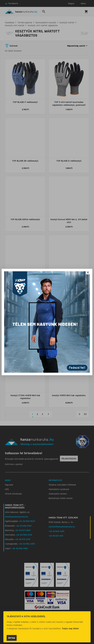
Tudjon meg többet (70, 628)
